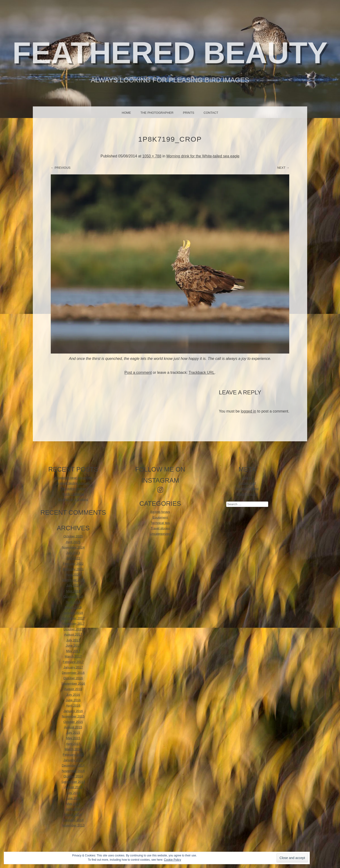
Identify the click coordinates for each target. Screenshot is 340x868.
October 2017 (73, 629)
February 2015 (73, 755)
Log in (247, 478)
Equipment (160, 517)
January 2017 (73, 667)
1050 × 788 (152, 156)
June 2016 (73, 700)
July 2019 (73, 585)
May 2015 (73, 738)
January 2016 (73, 711)
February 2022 (73, 564)
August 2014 (73, 787)
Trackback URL (202, 373)
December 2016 (73, 673)
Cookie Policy (172, 860)
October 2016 (73, 678)
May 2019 (73, 591)
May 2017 (73, 651)
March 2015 (73, 749)
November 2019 (73, 580)
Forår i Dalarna (73, 494)
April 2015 (73, 744)
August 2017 (73, 634)
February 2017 (73, 662)
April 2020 (73, 575)
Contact (211, 113)
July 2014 (73, 793)
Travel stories (160, 528)
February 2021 (73, 569)
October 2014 (73, 776)
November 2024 (73, 547)
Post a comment (138, 373)
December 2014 (73, 765)
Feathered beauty (170, 53)
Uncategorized (160, 534)
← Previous (61, 168)
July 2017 (73, 640)
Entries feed (247, 483)
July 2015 (73, 733)
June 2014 (73, 798)
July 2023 (73, 553)
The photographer (157, 113)
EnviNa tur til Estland (73, 499)
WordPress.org (247, 494)
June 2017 (73, 646)
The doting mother (73, 489)
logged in (249, 411)
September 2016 (73, 684)
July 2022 (73, 558)
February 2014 (73, 820)
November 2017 (73, 624)
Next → (283, 168)
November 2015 (73, 716)
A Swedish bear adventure (73, 478)
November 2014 (73, 771)
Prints (189, 113)
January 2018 (73, 613)
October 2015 (73, 722)
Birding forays (160, 512)
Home (126, 113)
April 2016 (73, 706)
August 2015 (73, 727)
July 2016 (73, 695)
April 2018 (73, 602)
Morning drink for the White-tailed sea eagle (203, 156)
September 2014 (73, 782)
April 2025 (73, 542)
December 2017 (73, 618)
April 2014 (73, 809)
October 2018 (73, 596)
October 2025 (73, 536)
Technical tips (160, 523)
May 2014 (73, 804)
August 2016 (73, 689)
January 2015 (73, 760)
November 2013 (73, 825)
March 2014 (73, 815)
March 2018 (73, 607)
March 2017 (73, 656)
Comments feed (247, 489)
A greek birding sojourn (73, 483)
